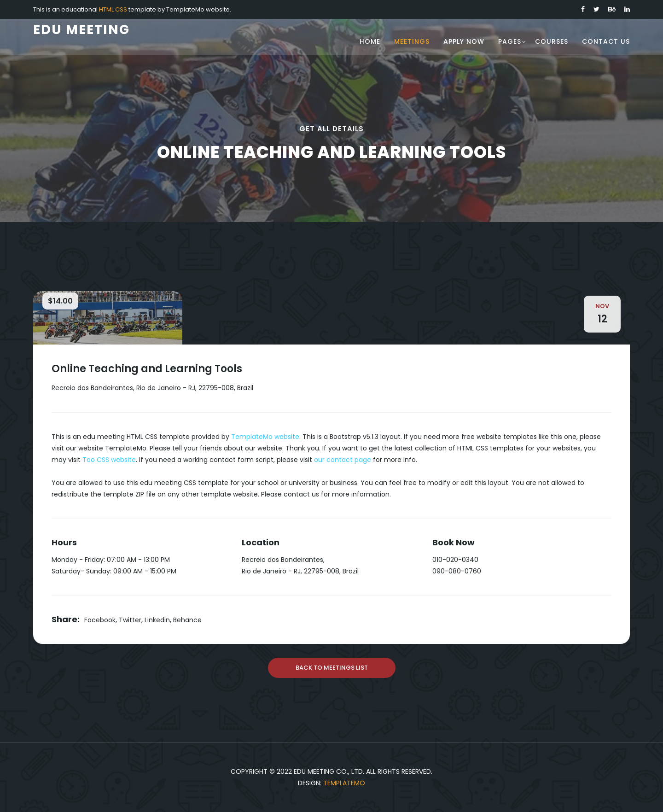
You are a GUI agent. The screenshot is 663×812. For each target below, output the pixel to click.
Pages (510, 41)
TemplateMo (344, 783)
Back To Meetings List (332, 668)
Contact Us (606, 41)
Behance (187, 620)
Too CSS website (109, 460)
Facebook (100, 620)
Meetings (412, 41)
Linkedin (157, 620)
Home (370, 41)
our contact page (343, 460)
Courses (552, 41)
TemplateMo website (265, 437)
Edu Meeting (81, 30)
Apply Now (464, 41)
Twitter (130, 620)
